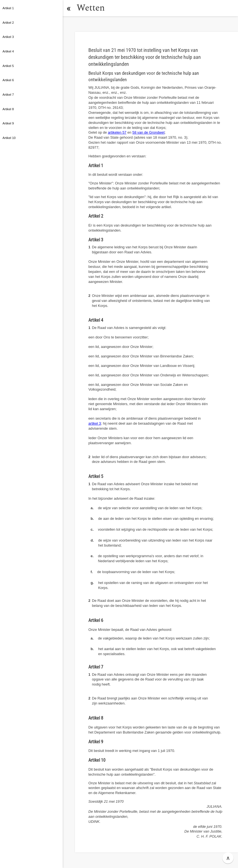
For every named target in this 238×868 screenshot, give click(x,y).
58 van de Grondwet (148, 132)
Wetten (91, 8)
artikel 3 (95, 423)
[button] (69, 8)
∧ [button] (228, 858)
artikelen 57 (117, 132)
